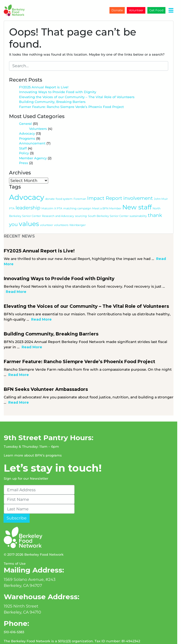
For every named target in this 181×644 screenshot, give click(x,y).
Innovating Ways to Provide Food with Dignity (58, 80)
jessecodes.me (29, 638)
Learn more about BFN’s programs (33, 438)
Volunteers (38, 117)
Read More (166, 247)
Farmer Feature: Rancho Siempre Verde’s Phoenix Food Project (71, 95)
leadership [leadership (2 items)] (28, 196)
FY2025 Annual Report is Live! (44, 75)
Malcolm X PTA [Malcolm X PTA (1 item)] (52, 196)
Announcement (32, 131)
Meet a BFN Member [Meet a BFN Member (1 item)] (107, 196)
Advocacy (27, 121)
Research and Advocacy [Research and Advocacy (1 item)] (58, 204)
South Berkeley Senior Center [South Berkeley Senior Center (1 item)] (108, 204)
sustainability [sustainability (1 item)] (138, 204)
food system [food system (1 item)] (64, 187)
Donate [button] (121, 10)
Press (24, 151)
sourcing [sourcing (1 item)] (81, 204)
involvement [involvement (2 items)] (138, 186)
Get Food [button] (160, 10)
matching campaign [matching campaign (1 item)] (77, 196)
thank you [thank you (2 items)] (160, 203)
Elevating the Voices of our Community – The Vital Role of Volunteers (77, 85)
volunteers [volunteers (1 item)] (51, 213)
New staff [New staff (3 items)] (137, 195)
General (25, 111)
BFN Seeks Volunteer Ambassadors (46, 372)
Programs (27, 126)
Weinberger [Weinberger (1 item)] (68, 213)
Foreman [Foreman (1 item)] (80, 187)
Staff (23, 136)
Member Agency (33, 146)
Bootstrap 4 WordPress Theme (91, 638)
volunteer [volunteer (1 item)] (37, 213)
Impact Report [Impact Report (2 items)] (105, 186)
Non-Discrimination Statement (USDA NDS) (40, 632)
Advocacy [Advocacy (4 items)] (27, 185)
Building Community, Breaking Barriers (52, 90)
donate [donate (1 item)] (50, 187)
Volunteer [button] (140, 10)
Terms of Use (15, 546)
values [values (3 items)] (19, 212)
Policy (24, 141)
